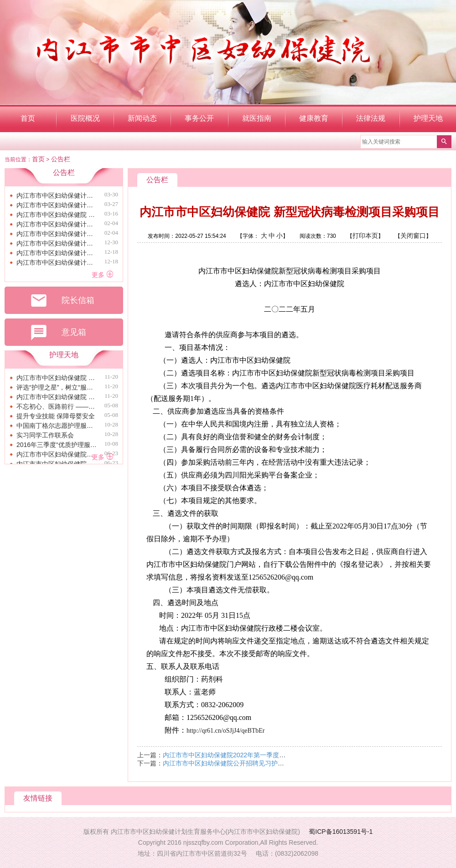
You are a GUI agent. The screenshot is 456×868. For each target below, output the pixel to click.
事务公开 (199, 118)
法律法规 (371, 118)
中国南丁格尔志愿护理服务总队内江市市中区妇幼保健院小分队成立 (57, 426)
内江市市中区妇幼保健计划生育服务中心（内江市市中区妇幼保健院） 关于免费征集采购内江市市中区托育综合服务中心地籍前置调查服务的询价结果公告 (57, 262)
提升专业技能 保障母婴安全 (56, 416)
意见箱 (58, 333)
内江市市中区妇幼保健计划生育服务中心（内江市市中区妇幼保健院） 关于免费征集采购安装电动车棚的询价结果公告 (57, 205)
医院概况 (85, 118)
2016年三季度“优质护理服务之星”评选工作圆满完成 (57, 445)
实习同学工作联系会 (45, 435)
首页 (28, 118)
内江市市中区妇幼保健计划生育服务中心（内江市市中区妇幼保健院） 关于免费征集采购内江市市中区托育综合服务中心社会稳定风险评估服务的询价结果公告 (57, 253)
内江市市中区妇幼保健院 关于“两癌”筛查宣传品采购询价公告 (57, 215)
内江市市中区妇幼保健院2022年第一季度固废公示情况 (240, 755)
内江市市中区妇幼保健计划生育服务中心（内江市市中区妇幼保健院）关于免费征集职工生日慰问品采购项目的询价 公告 (57, 224)
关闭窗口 (413, 236)
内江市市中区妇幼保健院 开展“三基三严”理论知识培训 (57, 397)
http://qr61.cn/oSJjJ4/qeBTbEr (226, 731)
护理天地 (428, 118)
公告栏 (61, 159)
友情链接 (38, 798)
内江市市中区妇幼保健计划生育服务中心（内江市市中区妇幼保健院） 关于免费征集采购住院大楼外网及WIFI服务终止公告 (57, 243)
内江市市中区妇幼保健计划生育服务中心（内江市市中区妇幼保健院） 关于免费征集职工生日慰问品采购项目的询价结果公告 (57, 195)
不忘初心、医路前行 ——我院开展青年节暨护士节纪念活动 (57, 406)
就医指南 (257, 118)
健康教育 (314, 118)
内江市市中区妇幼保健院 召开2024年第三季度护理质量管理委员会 (57, 378)
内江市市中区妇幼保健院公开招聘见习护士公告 (230, 763)
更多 (103, 275)
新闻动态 (142, 118)
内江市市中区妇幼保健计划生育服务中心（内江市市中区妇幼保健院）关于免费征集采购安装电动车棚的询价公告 (57, 234)
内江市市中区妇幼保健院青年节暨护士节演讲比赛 (57, 454)
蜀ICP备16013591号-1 (341, 832)
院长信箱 (62, 301)
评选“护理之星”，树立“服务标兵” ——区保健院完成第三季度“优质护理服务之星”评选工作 (57, 387)
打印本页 (365, 236)
